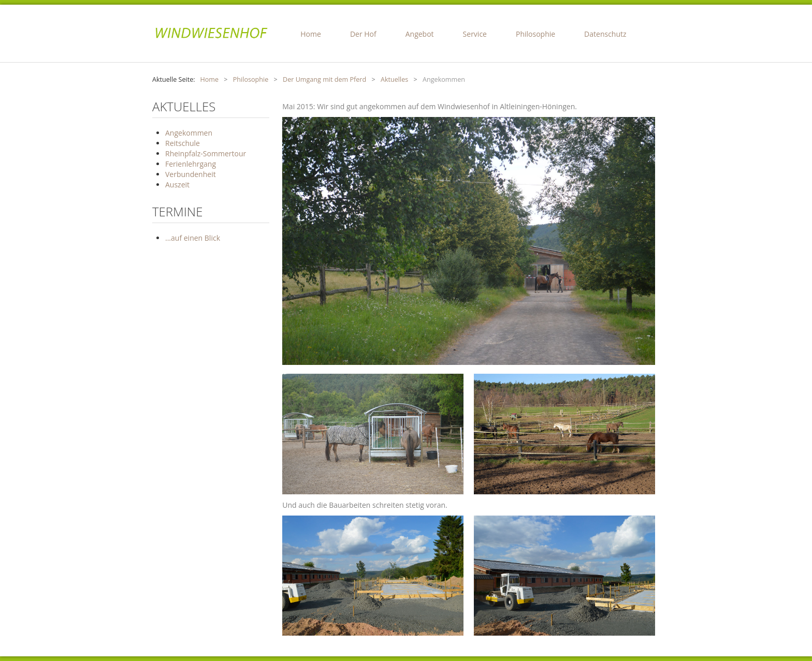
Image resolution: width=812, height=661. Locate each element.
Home (311, 34)
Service (475, 34)
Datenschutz (605, 34)
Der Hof (363, 34)
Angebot (420, 34)
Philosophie (535, 34)
